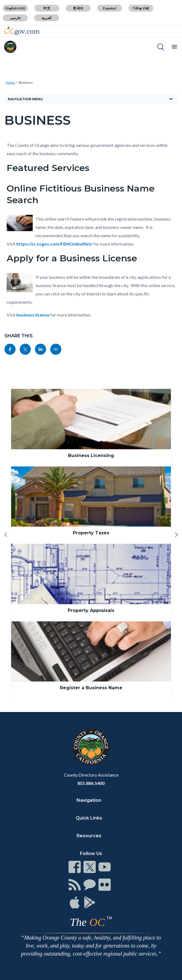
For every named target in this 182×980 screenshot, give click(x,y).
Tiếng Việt (141, 8)
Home (10, 82)
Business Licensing (91, 455)
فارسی (15, 18)
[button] (6, 544)
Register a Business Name (91, 688)
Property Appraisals (91, 610)
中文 (47, 8)
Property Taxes (91, 533)
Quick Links (89, 818)
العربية (47, 18)
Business (26, 82)
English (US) (15, 8)
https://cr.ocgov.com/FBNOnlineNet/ (55, 244)
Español (109, 8)
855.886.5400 (91, 783)
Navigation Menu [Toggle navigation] (91, 99)
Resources (89, 836)
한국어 (78, 8)
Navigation (89, 800)
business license (33, 315)
